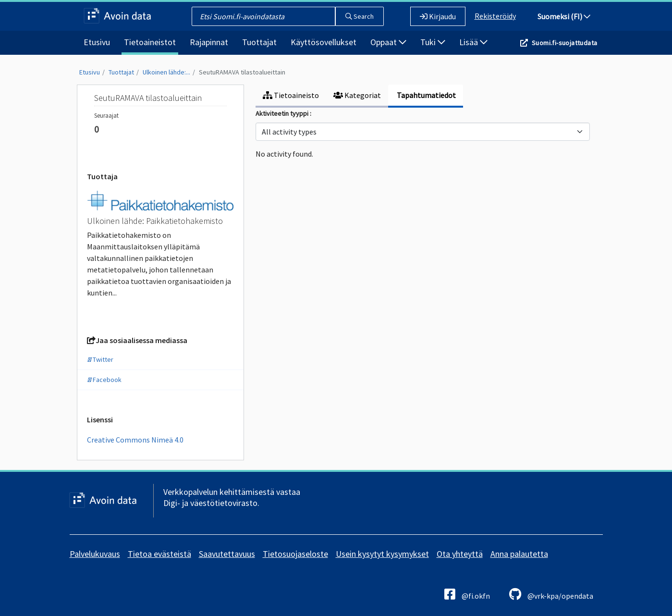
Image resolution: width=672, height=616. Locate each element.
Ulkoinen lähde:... (166, 72)
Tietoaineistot (150, 42)
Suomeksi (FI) (564, 16)
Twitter (100, 359)
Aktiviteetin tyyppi (283, 113)
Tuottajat (259, 42)
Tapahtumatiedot (426, 95)
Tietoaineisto (291, 95)
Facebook (104, 380)
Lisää (473, 42)
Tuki (433, 42)
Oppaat (388, 42)
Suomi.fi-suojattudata (564, 43)
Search (360, 16)
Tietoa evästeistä (159, 554)
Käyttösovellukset (324, 42)
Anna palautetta (519, 554)
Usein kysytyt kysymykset (382, 554)
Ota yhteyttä (460, 554)
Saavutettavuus (227, 554)
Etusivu (97, 42)
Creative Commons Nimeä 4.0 (135, 440)
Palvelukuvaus (95, 554)
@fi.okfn (467, 594)
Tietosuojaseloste (295, 554)
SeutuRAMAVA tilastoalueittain (242, 72)
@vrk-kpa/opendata (551, 594)
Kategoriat (357, 95)
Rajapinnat (209, 42)
